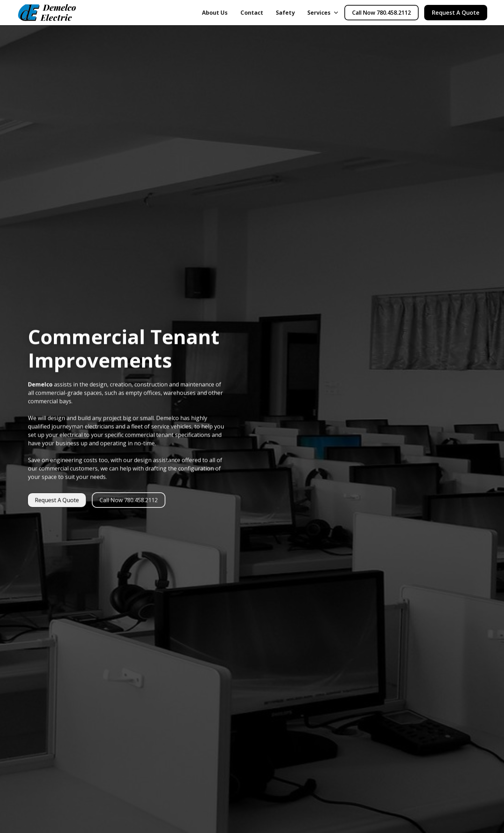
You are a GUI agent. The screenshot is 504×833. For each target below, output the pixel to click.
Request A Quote (456, 13)
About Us (215, 13)
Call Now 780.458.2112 (381, 13)
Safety (285, 13)
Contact (252, 13)
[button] (323, 13)
